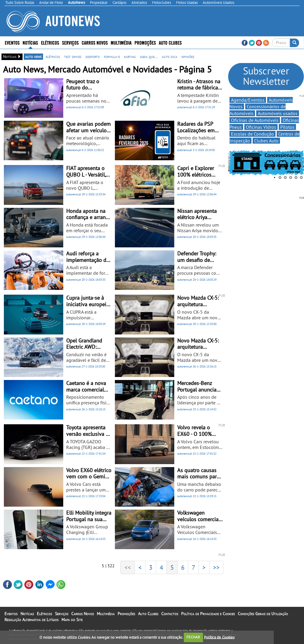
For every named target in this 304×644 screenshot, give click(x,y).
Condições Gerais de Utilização (263, 614)
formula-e (112, 56)
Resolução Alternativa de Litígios (31, 620)
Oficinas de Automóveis (255, 120)
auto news (33, 56)
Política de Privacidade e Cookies (208, 614)
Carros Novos (95, 42)
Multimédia (121, 42)
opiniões (188, 56)
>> (216, 567)
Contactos (170, 614)
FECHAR (193, 637)
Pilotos (287, 127)
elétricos (53, 56)
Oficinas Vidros (261, 127)
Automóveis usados (278, 113)
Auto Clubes (170, 42)
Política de (219, 637)
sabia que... (149, 56)
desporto (93, 56)
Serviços (70, 42)
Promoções (145, 42)
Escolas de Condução (252, 134)
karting (130, 56)
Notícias (30, 42)
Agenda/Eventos (248, 100)
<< (128, 567)
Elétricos (50, 42)
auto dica (170, 56)
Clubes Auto (266, 141)
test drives (73, 56)
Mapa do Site (72, 620)
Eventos (12, 42)
